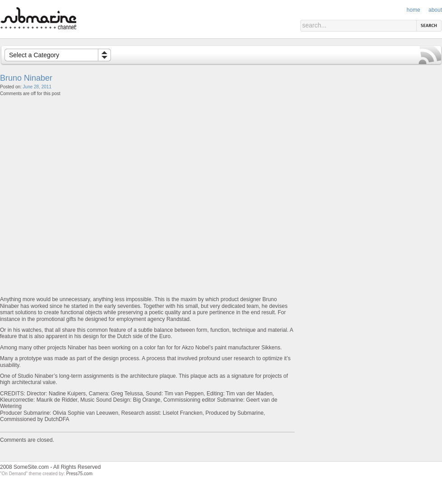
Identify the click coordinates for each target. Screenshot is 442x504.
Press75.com (79, 474)
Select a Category (34, 55)
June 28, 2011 (37, 87)
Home (414, 10)
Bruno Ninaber (26, 78)
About (435, 10)
